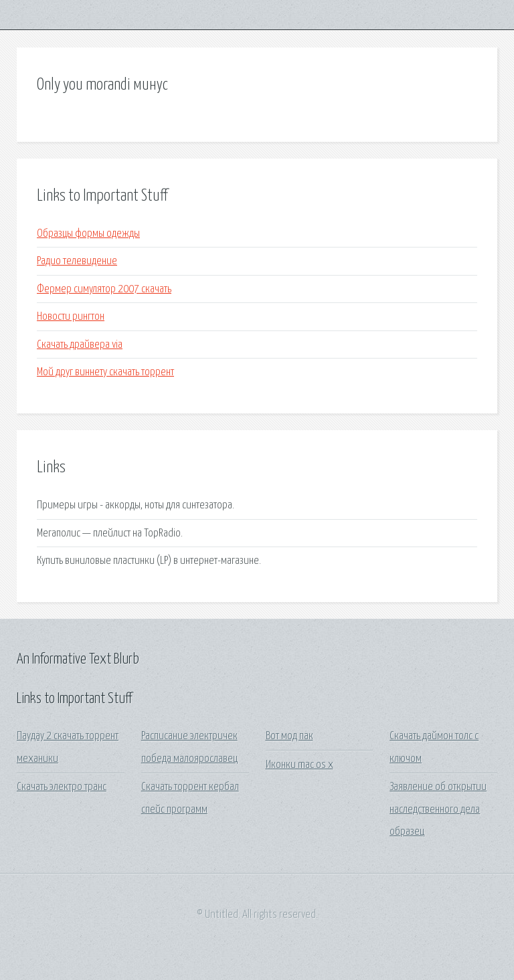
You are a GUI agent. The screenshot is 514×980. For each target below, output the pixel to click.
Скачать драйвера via (80, 345)
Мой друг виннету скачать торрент (105, 372)
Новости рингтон (71, 317)
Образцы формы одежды (88, 234)
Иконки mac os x (299, 765)
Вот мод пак (289, 736)
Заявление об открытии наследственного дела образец (438, 809)
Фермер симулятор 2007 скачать (104, 289)
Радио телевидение (77, 261)
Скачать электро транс (62, 787)
